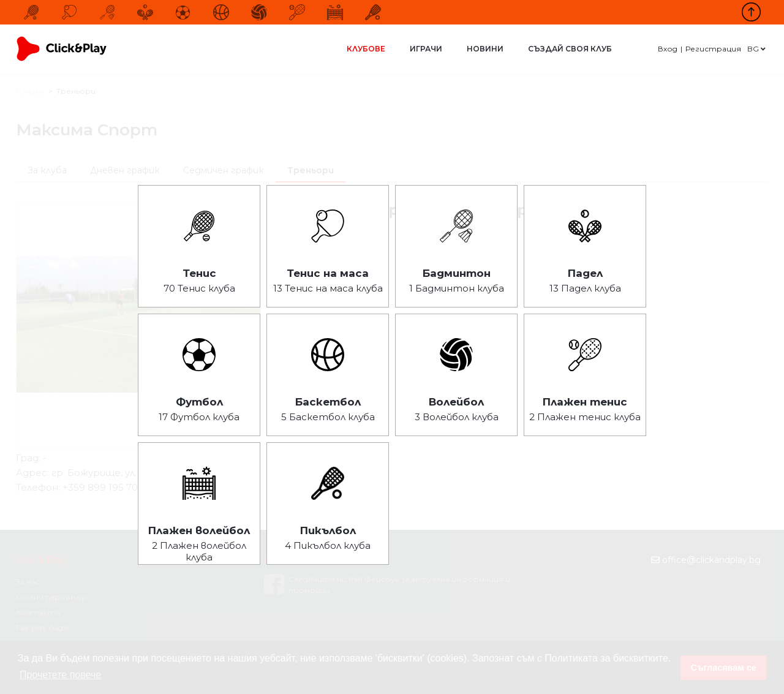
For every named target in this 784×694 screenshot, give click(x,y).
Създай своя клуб (570, 49)
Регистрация (713, 49)
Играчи (426, 49)
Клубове (366, 49)
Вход (668, 49)
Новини (485, 49)
